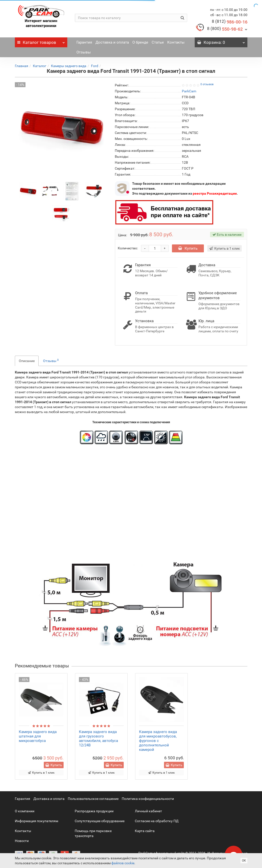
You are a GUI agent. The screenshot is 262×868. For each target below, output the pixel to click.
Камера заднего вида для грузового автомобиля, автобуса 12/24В (98, 738)
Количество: (128, 248)
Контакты (176, 42)
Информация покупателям (36, 821)
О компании (25, 811)
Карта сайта (145, 831)
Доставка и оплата (112, 42)
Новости (22, 841)
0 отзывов (207, 84)
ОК (244, 861)
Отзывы (84, 52)
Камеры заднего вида (69, 66)
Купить (188, 248)
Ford (95, 66)
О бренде (140, 42)
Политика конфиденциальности (148, 799)
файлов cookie (123, 863)
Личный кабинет (148, 811)
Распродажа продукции (94, 811)
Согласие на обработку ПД (157, 821)
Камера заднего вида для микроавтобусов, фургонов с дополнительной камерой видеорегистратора (158, 743)
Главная (22, 66)
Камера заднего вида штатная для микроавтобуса (38, 736)
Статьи (158, 42)
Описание (27, 361)
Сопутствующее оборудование (100, 821)
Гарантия (84, 42)
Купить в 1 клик (41, 773)
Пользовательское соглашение (93, 799)
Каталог (41, 41)
